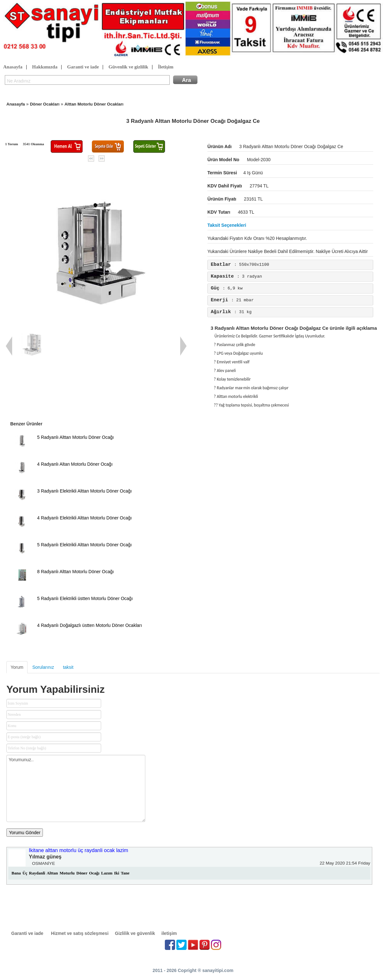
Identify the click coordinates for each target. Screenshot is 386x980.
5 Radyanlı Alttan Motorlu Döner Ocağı (76, 437)
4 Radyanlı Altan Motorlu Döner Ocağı (75, 464)
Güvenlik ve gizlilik (128, 67)
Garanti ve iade (83, 67)
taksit (68, 667)
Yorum (17, 667)
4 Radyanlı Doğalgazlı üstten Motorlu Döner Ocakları (90, 625)
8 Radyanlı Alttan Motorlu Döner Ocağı (76, 572)
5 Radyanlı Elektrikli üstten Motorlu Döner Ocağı (85, 598)
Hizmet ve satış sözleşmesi (80, 933)
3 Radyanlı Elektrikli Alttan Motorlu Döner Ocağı (84, 491)
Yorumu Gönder (25, 833)
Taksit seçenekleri (227, 225)
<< (91, 158)
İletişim (165, 67)
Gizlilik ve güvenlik (135, 933)
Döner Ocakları (45, 104)
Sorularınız (43, 667)
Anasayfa (13, 67)
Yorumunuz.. (76, 788)
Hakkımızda (45, 67)
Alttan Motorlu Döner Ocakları (94, 104)
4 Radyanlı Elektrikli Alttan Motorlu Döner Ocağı (84, 518)
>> (102, 158)
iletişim (169, 933)
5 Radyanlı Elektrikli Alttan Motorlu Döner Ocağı (84, 545)
